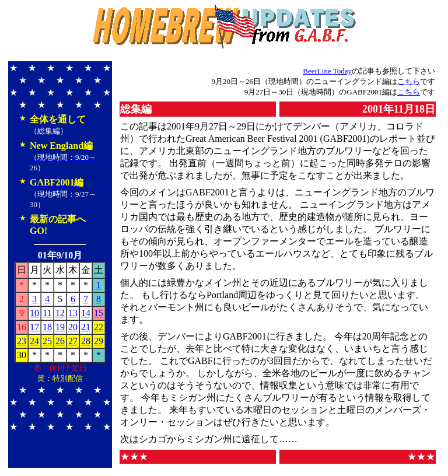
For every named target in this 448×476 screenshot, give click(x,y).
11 (47, 313)
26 (60, 341)
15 (99, 313)
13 (73, 313)
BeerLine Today (327, 71)
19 (60, 327)
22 (99, 327)
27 (73, 341)
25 (47, 341)
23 (22, 341)
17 (34, 327)
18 (47, 327)
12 (60, 313)
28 (86, 341)
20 (73, 327)
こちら (409, 81)
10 (34, 313)
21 (86, 327)
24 (34, 341)
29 (99, 341)
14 (86, 313)
